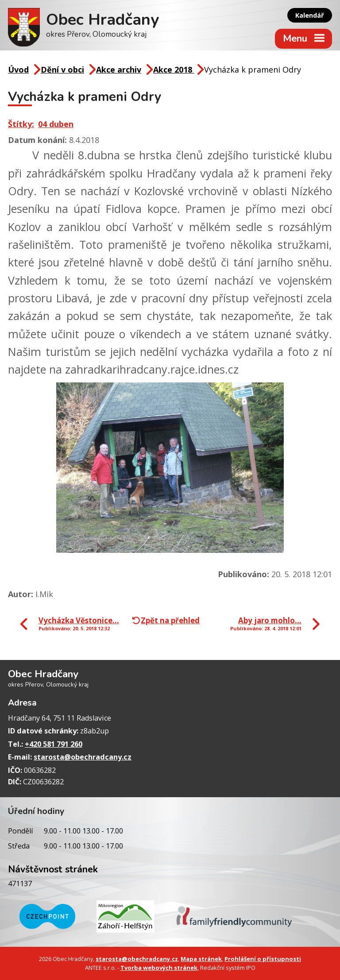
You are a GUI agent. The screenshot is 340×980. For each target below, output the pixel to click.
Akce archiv (119, 69)
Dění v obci (62, 69)
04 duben (56, 124)
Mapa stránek (201, 959)
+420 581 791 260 (54, 744)
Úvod (18, 69)
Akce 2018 (174, 69)
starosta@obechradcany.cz (83, 757)
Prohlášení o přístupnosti (263, 959)
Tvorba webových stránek (159, 968)
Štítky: (21, 124)
